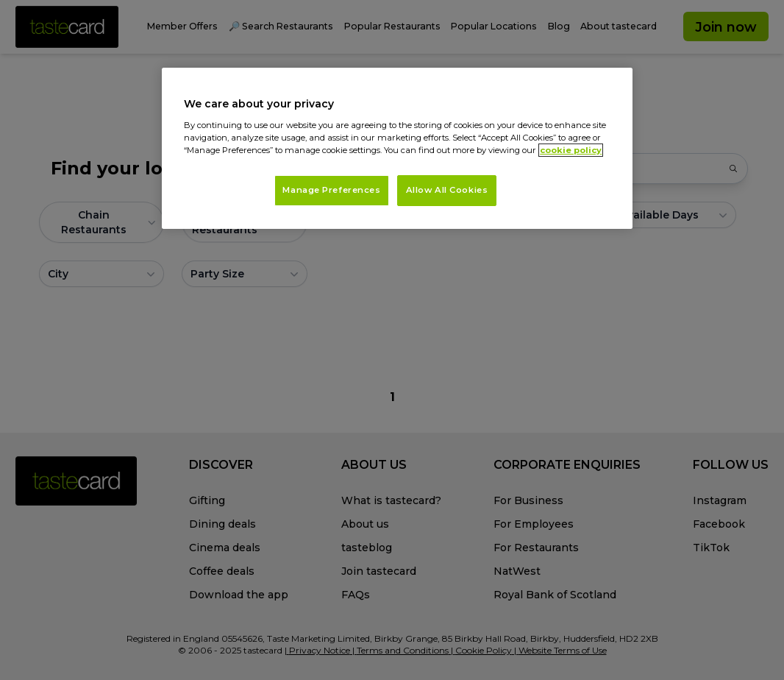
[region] (397, 148)
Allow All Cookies (447, 190)
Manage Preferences (331, 190)
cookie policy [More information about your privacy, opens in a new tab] (571, 150)
